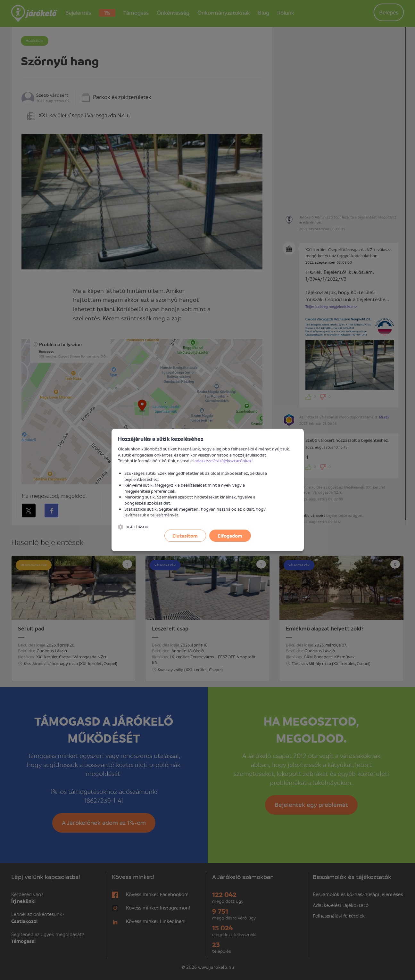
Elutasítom (185, 536)
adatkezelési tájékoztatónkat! (224, 461)
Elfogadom (230, 536)
